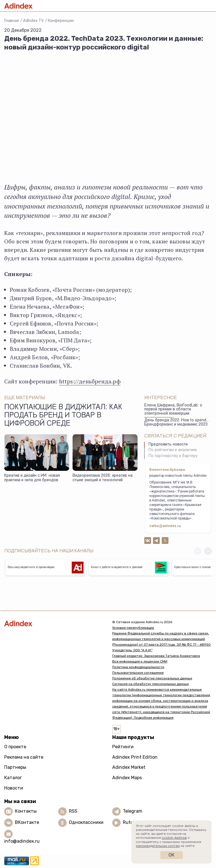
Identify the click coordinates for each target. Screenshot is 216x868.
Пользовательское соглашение (138, 673)
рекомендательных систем (158, 846)
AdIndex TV (33, 21)
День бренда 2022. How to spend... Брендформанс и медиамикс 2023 (176, 423)
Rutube (131, 822)
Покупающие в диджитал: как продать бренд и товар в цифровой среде (63, 416)
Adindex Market (129, 767)
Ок (171, 855)
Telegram (133, 811)
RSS (73, 811)
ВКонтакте (27, 822)
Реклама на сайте (24, 757)
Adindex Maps (127, 778)
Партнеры (15, 767)
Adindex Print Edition (135, 757)
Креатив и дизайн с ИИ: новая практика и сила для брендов (32, 478)
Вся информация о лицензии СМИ (140, 661)
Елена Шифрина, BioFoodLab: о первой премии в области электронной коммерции (173, 410)
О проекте (15, 747)
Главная (12, 21)
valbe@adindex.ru (165, 526)
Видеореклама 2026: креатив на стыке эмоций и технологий (103, 478)
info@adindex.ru (22, 841)
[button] (208, 551)
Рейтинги (123, 747)
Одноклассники (86, 822)
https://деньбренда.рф (90, 381)
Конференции (61, 21)
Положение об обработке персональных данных (152, 678)
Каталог (13, 778)
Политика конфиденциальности (138, 667)
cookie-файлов (174, 838)
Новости (14, 788)
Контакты (26, 811)
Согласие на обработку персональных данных (150, 684)
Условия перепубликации (133, 628)
